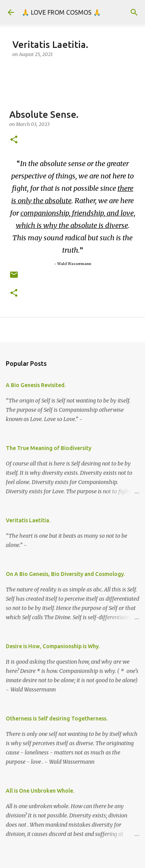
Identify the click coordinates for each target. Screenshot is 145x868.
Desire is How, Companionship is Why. (53, 646)
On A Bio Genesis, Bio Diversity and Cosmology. (65, 574)
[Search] (134, 12)
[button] (14, 140)
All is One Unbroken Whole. (40, 791)
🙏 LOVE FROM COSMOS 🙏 (61, 12)
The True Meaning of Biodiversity (49, 448)
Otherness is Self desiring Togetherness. (57, 719)
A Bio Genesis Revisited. (36, 385)
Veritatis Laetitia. (28, 520)
